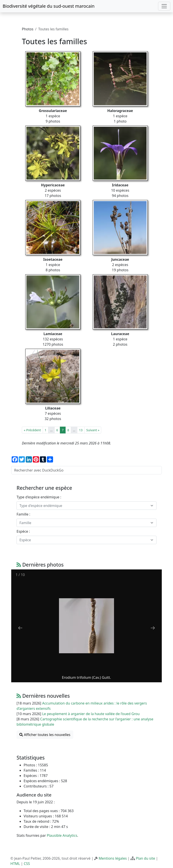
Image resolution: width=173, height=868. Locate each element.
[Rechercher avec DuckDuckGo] (86, 470)
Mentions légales (113, 858)
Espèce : (23, 531)
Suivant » (93, 430)
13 (81, 430)
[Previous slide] (20, 628)
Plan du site (145, 858)
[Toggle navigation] (164, 6)
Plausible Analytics (62, 835)
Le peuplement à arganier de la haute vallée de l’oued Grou (91, 714)
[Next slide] (153, 628)
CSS (27, 864)
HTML (15, 864)
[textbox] (84, 506)
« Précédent (32, 430)
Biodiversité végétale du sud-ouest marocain (49, 6)
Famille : (23, 514)
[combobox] (86, 506)
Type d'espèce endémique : (39, 497)
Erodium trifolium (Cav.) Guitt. (87, 677)
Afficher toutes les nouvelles (45, 735)
